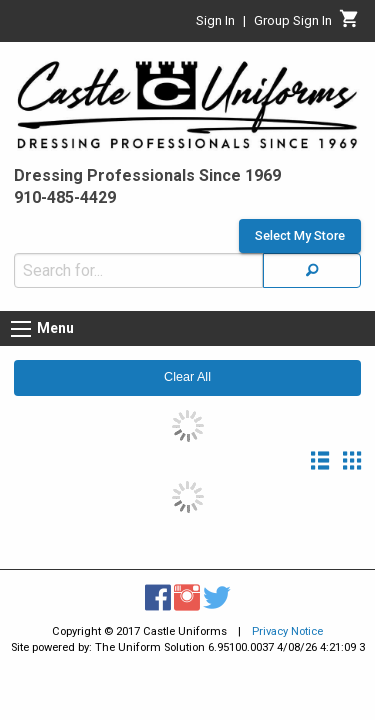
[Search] (312, 260)
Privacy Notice (287, 621)
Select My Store (300, 226)
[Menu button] (21, 319)
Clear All (187, 367)
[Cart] (349, 24)
